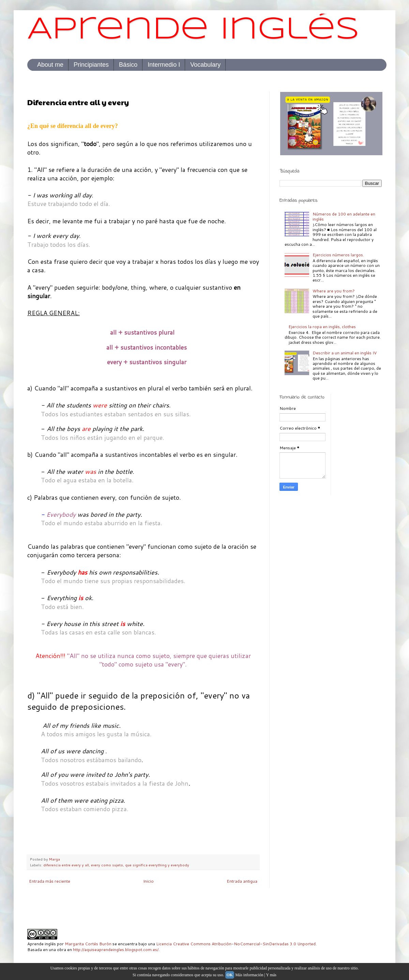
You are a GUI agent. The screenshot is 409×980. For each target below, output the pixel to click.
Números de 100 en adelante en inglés (344, 216)
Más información (249, 975)
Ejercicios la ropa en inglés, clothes (322, 327)
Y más (271, 975)
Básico (128, 65)
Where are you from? (334, 291)
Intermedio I (164, 65)
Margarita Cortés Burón (88, 944)
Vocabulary (205, 65)
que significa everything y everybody (157, 865)
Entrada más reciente (50, 881)
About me (50, 65)
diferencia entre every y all (66, 865)
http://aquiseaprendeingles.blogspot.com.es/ (116, 950)
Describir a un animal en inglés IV (345, 353)
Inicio (148, 881)
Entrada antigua (242, 881)
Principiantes (91, 65)
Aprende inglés (193, 30)
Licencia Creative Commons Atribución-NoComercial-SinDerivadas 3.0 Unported (236, 944)
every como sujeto (107, 865)
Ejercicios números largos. (338, 255)
